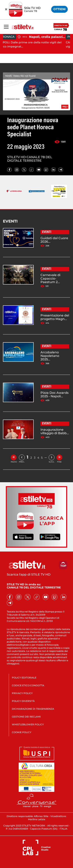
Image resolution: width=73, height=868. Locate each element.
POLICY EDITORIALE (24, 678)
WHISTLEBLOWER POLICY (28, 724)
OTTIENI (59, 9)
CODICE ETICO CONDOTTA (28, 685)
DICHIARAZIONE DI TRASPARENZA (33, 709)
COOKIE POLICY (22, 732)
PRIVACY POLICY (22, 693)
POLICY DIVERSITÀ (23, 701)
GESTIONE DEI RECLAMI (26, 717)
